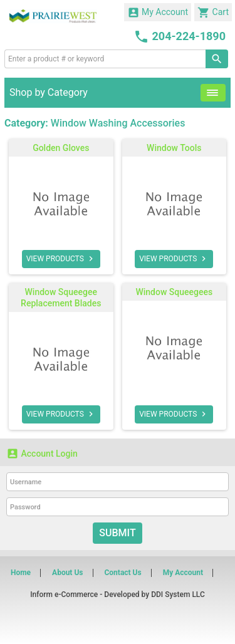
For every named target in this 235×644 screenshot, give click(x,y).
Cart (213, 13)
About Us (67, 573)
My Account (158, 13)
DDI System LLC (178, 595)
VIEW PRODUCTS (61, 259)
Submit (117, 533)
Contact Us (123, 573)
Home (21, 573)
